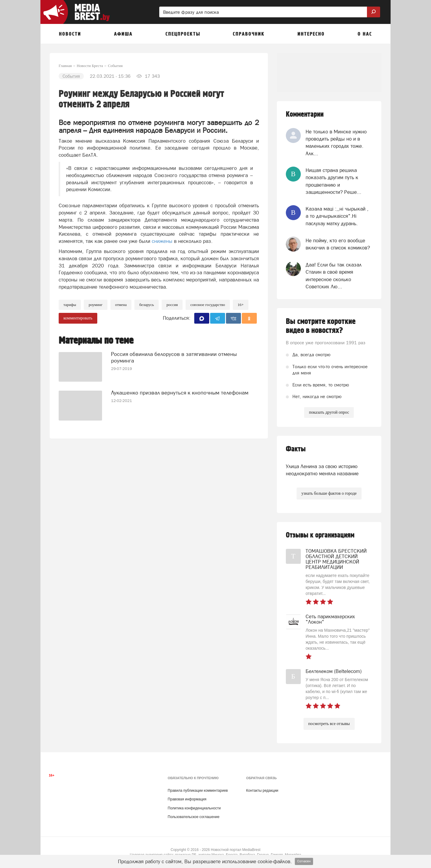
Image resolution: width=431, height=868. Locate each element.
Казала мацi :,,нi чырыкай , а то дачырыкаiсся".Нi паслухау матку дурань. (337, 216)
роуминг (95, 305)
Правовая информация (187, 799)
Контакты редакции (262, 791)
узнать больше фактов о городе (329, 493)
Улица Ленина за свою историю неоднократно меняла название (322, 470)
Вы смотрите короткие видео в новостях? (321, 326)
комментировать (78, 318)
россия (172, 305)
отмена (121, 305)
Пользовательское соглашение (194, 817)
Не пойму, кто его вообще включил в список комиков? (338, 244)
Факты (296, 449)
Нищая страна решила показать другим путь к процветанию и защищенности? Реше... (333, 181)
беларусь (147, 305)
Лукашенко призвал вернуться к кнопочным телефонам (180, 392)
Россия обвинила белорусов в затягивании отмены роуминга (174, 357)
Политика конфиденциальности (194, 808)
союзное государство (208, 305)
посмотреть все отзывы (329, 724)
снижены (162, 241)
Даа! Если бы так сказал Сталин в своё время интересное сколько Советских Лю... (334, 276)
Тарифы (70, 305)
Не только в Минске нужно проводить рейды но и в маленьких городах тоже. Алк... (336, 143)
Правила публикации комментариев (198, 791)
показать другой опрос (329, 412)
